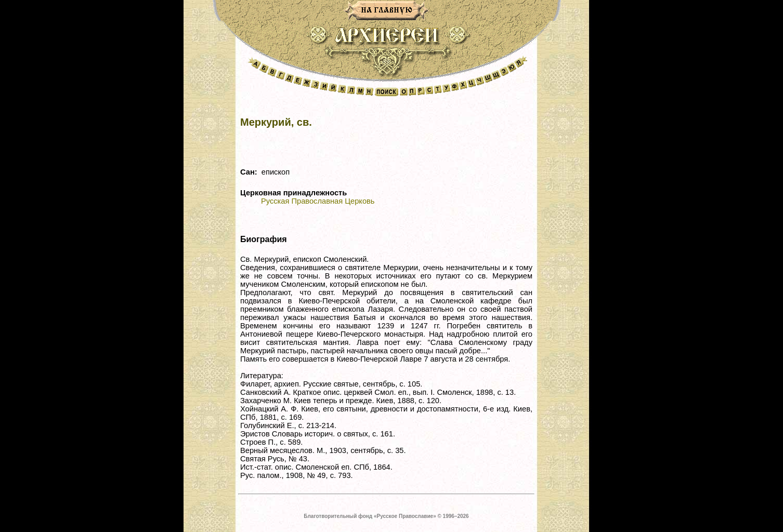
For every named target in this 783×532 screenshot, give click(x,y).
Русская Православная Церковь (318, 201)
